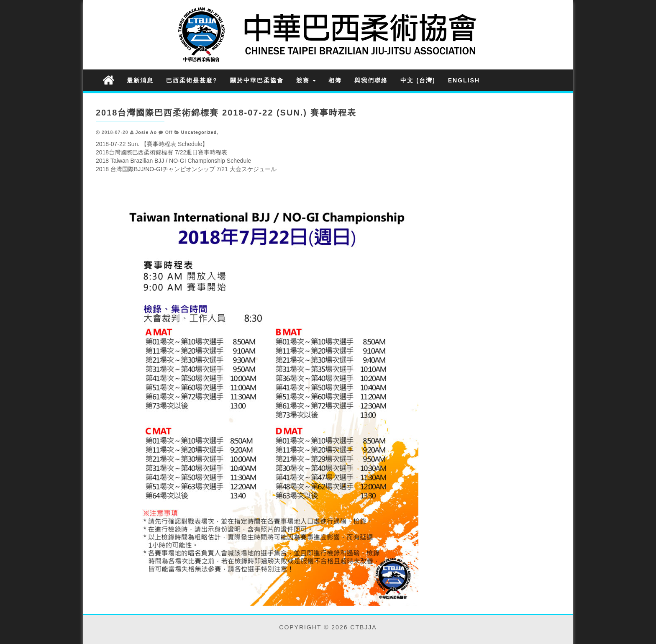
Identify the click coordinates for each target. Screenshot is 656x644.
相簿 (335, 80)
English (464, 80)
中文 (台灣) (418, 80)
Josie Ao (146, 132)
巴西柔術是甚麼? (192, 80)
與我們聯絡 (371, 80)
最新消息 (140, 80)
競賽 (306, 80)
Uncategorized (199, 132)
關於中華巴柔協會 (257, 80)
